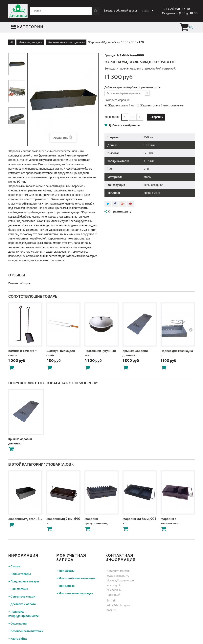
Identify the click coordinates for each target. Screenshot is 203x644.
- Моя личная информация (75, 593)
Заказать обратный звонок (121, 11)
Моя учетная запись (71, 558)
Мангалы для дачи (30, 42)
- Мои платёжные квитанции (76, 578)
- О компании (17, 624)
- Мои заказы (66, 571)
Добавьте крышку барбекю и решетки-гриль (133, 87)
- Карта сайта (18, 639)
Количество (112, 117)
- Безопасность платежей (26, 631)
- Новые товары (20, 574)
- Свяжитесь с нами (22, 597)
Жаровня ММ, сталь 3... (25, 519)
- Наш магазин (18, 589)
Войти (146, 11)
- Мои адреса (66, 586)
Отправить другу (120, 211)
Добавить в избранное (124, 125)
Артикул (110, 55)
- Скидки (14, 566)
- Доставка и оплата (22, 604)
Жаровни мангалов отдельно (66, 42)
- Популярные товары (24, 581)
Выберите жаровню (117, 100)
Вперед (17, 122)
